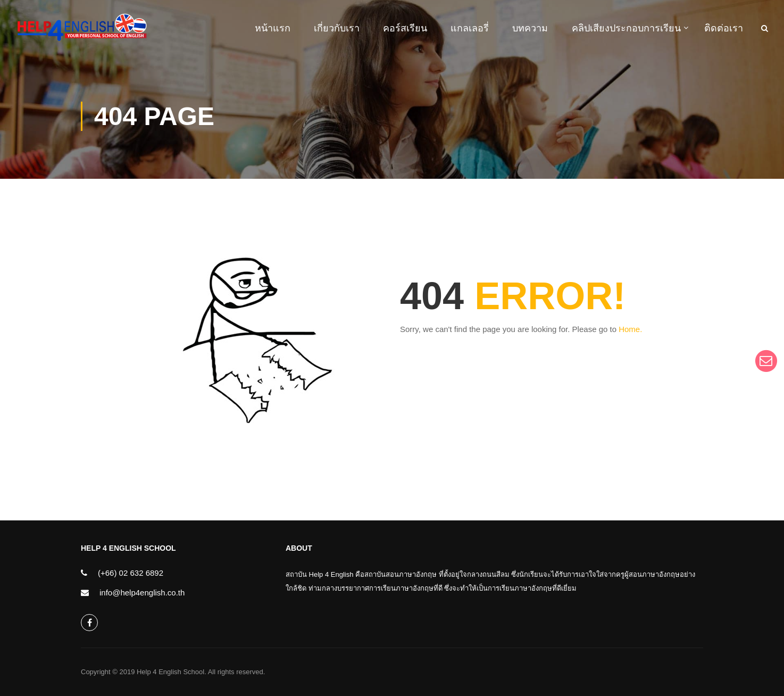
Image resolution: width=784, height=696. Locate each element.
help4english (90, 623)
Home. (630, 331)
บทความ (530, 28)
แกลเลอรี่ (470, 28)
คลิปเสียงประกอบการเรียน (626, 28)
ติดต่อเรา (724, 28)
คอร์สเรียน (405, 28)
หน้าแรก (273, 28)
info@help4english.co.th (142, 593)
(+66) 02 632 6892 (131, 573)
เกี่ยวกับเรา (337, 28)
